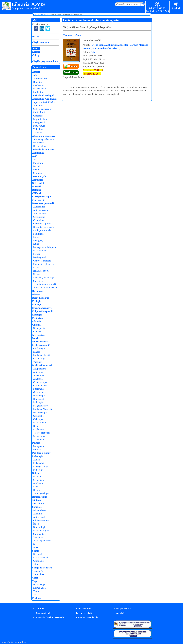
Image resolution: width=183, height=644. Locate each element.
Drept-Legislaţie (41, 298)
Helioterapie (39, 396)
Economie (38, 554)
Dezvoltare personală (43, 203)
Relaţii (37, 268)
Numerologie (40, 527)
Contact (40, 609)
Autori (36, 48)
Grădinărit (38, 116)
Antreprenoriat (40, 79)
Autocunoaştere (41, 210)
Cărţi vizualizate (41, 42)
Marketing (38, 92)
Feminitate (38, 234)
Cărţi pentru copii (42, 197)
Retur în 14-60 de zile (87, 617)
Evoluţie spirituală (42, 230)
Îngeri (36, 524)
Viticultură (38, 129)
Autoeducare (39, 214)
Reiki (36, 426)
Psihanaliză (39, 463)
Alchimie (38, 514)
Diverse (36, 294)
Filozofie (37, 321)
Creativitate (39, 220)
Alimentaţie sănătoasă (44, 136)
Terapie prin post (41, 433)
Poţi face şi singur (41, 453)
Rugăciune (38, 429)
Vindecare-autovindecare (45, 288)
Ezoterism (38, 318)
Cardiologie (39, 348)
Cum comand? (84, 609)
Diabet (37, 352)
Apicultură (38, 106)
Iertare (36, 237)
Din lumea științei (73, 35)
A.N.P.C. (121, 613)
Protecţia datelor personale (50, 617)
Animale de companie (43, 149)
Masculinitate (40, 251)
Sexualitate (38, 503)
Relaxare (38, 274)
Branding (38, 82)
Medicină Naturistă (42, 365)
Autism (37, 460)
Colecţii (36, 55)
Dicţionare (38, 291)
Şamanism (38, 537)
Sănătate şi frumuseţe (44, 278)
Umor (35, 578)
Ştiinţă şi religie (41, 493)
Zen (35, 544)
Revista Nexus (40, 497)
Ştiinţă (36, 551)
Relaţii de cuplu (41, 271)
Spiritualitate (39, 510)
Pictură (37, 170)
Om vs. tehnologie (42, 261)
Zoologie (37, 598)
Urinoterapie (39, 436)
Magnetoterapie (41, 406)
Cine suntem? (43, 613)
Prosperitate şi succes (44, 264)
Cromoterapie (40, 385)
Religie (36, 473)
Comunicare (39, 217)
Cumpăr (73, 66)
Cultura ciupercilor (42, 109)
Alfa (93, 52)
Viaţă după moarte (42, 541)
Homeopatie (39, 399)
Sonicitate (37, 507)
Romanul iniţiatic (42, 531)
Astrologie (38, 180)
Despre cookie (123, 609)
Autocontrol (39, 207)
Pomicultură (39, 126)
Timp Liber (38, 574)
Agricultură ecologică (43, 95)
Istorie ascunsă (40, 342)
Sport (35, 547)
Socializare (39, 281)
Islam (36, 487)
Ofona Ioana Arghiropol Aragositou (110, 45)
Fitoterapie (39, 389)
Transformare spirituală (45, 284)
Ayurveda (38, 379)
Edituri (36, 52)
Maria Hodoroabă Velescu (106, 48)
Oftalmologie (40, 358)
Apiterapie (38, 372)
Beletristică (38, 183)
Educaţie (37, 304)
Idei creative (39, 335)
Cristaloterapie (40, 382)
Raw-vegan (39, 143)
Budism (37, 477)
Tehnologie (38, 571)
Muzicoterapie (40, 412)
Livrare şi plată (84, 613)
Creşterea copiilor (42, 224)
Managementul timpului (45, 247)
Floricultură (39, 112)
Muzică (37, 166)
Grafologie (39, 561)
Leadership (39, 85)
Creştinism (39, 480)
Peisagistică (39, 122)
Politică (36, 443)
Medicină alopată (41, 345)
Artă (35, 156)
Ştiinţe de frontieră (42, 568)
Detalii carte (71, 72)
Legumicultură (40, 119)
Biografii (37, 186)
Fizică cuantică (41, 557)
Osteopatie (38, 416)
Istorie (36, 338)
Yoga (35, 581)
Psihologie (38, 456)
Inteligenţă (38, 240)
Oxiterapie (38, 419)
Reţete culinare (41, 146)
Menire (37, 254)
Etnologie (37, 315)
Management (40, 89)
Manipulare (39, 446)
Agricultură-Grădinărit (44, 99)
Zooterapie (39, 439)
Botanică (37, 190)
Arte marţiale (39, 176)
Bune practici (40, 328)
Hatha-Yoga (39, 585)
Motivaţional (40, 257)
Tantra (36, 591)
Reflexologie (40, 423)
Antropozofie (40, 517)
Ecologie (37, 301)
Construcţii (38, 200)
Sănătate (37, 500)
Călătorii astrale (41, 520)
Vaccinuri (38, 362)
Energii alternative (42, 308)
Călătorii (37, 193)
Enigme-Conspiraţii (43, 311)
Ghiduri (37, 325)
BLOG (36, 36)
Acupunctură (40, 369)
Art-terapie (39, 375)
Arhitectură (38, 153)
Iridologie (38, 402)
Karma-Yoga (39, 588)
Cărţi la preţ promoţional (45, 61)
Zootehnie (38, 133)
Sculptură (38, 173)
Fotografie (38, 163)
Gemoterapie (40, 392)
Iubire (36, 244)
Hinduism (38, 483)
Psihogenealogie (41, 466)
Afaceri (36, 72)
